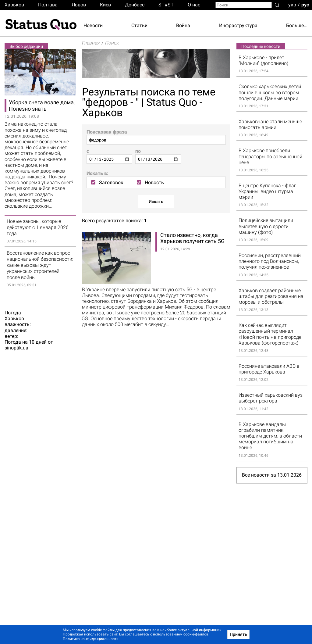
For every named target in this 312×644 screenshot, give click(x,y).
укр (292, 4)
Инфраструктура (238, 25)
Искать (156, 202)
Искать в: (97, 173)
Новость (150, 182)
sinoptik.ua (16, 348)
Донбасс (135, 5)
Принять (238, 634)
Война (183, 25)
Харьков (14, 5)
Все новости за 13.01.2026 (272, 475)
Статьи (139, 25)
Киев (105, 5)
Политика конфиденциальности (91, 639)
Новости (93, 25)
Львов (79, 5)
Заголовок (107, 182)
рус (305, 4)
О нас (194, 5)
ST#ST (166, 5)
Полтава (48, 5)
